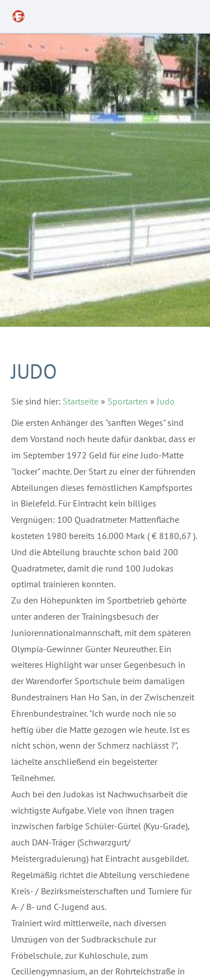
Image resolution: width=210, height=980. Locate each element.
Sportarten (128, 401)
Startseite (81, 401)
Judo (166, 401)
